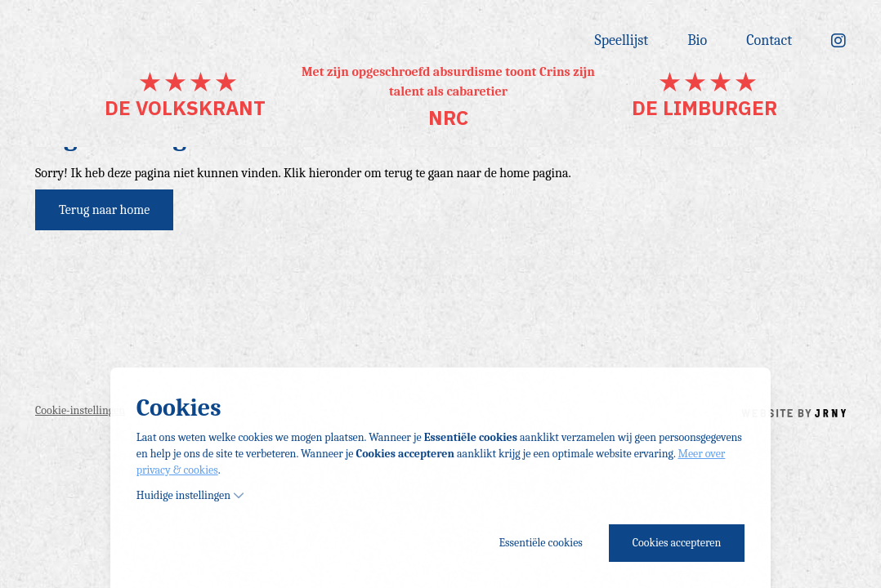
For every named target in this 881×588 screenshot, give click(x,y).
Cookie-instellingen (80, 410)
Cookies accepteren (677, 543)
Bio (697, 40)
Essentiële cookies (540, 543)
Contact (769, 40)
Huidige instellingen (190, 495)
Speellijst (622, 40)
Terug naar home (104, 210)
